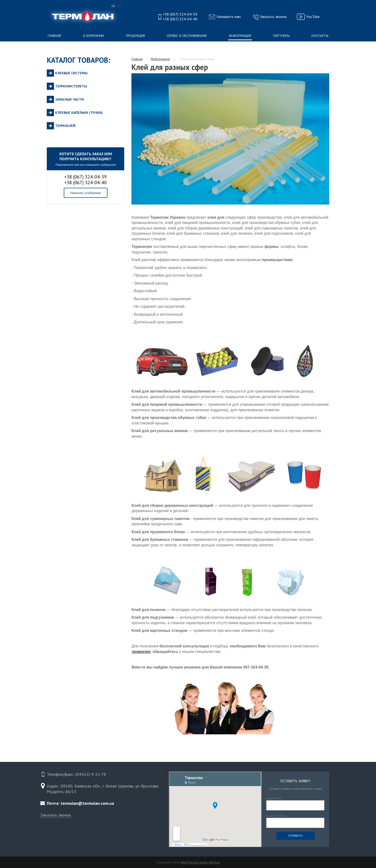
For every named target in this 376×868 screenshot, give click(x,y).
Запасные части (69, 99)
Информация (240, 36)
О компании (93, 36)
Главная (54, 36)
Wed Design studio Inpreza (200, 862)
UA (113, 5)
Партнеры (281, 36)
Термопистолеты (71, 86)
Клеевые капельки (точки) (79, 113)
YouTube (313, 17)
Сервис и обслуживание (187, 36)
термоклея (141, 652)
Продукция (135, 36)
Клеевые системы (71, 73)
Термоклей (65, 126)
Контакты (320, 36)
